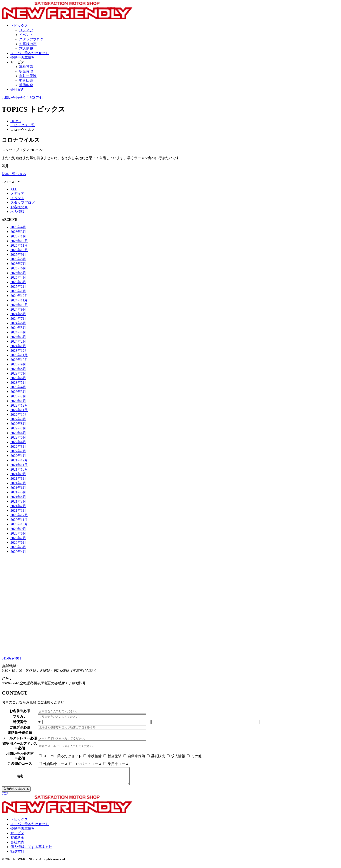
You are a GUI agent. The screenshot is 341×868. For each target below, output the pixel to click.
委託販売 (26, 80)
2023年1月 (18, 401)
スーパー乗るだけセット (30, 53)
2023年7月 (18, 373)
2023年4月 (18, 387)
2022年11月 (19, 410)
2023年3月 (18, 392)
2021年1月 (18, 511)
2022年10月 (19, 415)
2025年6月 (18, 268)
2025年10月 (19, 250)
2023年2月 (18, 396)
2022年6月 (18, 433)
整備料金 (26, 85)
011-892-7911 (33, 98)
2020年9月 (18, 529)
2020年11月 (19, 520)
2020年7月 (18, 538)
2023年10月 (19, 360)
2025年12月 (19, 241)
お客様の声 (28, 44)
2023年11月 (19, 355)
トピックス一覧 (23, 125)
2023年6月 (18, 378)
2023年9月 (18, 364)
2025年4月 (18, 277)
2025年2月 (18, 287)
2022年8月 (18, 424)
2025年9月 (18, 255)
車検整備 (26, 67)
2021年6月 (18, 488)
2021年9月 (18, 474)
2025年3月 (18, 282)
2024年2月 (18, 341)
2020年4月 (18, 552)
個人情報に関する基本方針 (31, 850)
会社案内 (17, 90)
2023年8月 (18, 369)
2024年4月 (18, 332)
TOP (5, 797)
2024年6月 (18, 323)
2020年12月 (19, 515)
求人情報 (26, 48)
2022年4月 (18, 442)
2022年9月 (18, 419)
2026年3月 (18, 232)
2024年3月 (18, 337)
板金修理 (26, 71)
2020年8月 (18, 533)
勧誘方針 (17, 855)
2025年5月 (18, 273)
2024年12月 (19, 296)
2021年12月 (19, 460)
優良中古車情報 (23, 58)
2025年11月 (19, 245)
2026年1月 (18, 236)
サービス (17, 62)
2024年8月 (18, 314)
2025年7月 (18, 264)
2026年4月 (18, 227)
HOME (16, 121)
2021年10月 (19, 469)
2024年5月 (18, 328)
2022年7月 (18, 428)
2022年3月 (18, 447)
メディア (26, 30)
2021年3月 (18, 501)
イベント (26, 35)
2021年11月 (19, 465)
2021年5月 (18, 492)
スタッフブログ (31, 39)
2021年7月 (18, 483)
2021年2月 (18, 506)
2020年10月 (19, 524)
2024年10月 (19, 305)
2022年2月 (18, 451)
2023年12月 (19, 351)
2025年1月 (18, 291)
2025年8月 (18, 259)
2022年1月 (18, 456)
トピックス (19, 26)
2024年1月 (18, 346)
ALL (14, 189)
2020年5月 (18, 547)
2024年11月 (19, 300)
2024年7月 (18, 319)
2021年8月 (18, 479)
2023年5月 (18, 383)
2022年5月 (18, 437)
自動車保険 (28, 76)
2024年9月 (18, 309)
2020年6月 (18, 542)
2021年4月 (18, 497)
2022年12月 (19, 405)
